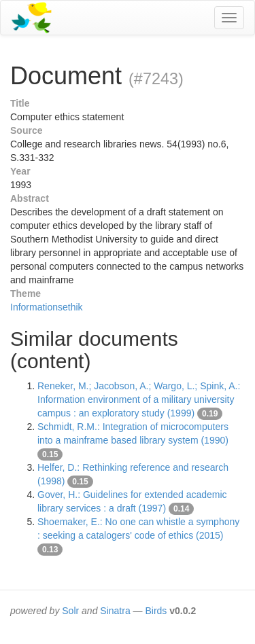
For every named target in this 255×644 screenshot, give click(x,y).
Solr (70, 611)
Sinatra (115, 611)
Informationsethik (47, 307)
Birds (156, 611)
